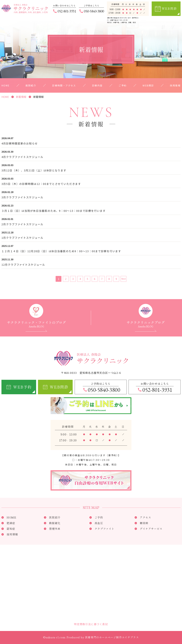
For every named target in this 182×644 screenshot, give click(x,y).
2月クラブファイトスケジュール (22, 224)
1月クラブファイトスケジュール (22, 238)
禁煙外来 (55, 529)
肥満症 (11, 523)
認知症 (11, 529)
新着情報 (21, 97)
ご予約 (123, 85)
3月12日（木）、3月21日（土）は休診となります (34, 170)
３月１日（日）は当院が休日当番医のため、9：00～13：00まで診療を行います (54, 211)
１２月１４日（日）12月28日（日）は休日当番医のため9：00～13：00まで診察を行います (61, 251)
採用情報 (175, 85)
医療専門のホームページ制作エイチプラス (112, 637)
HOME (5, 85)
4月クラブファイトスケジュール (22, 157)
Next (124, 279)
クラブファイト (105, 529)
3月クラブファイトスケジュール (22, 197)
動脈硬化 (55, 523)
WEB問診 (148, 85)
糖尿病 (144, 523)
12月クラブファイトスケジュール (23, 265)
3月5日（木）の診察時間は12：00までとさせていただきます (41, 184)
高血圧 (99, 523)
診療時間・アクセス (64, 85)
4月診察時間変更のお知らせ (20, 143)
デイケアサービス (151, 529)
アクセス (145, 517)
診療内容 (97, 85)
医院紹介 (31, 85)
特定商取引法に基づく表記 (91, 624)
